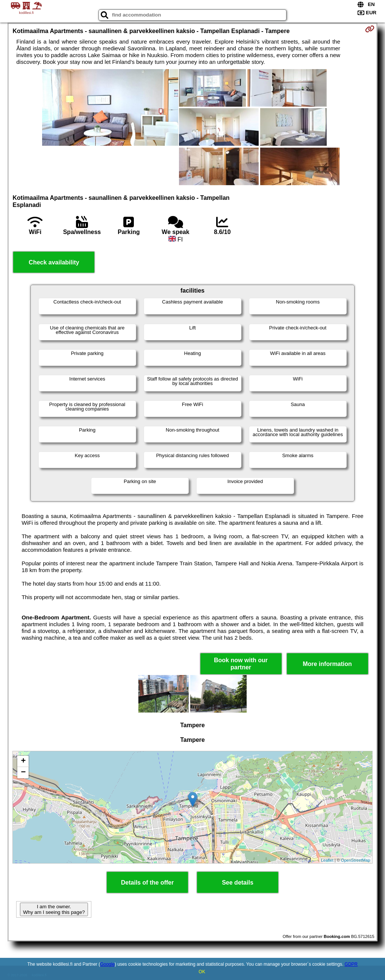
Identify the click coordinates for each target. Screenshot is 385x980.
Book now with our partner (241, 664)
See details (238, 883)
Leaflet (327, 860)
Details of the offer (147, 883)
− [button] (23, 773)
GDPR (351, 964)
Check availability (54, 262)
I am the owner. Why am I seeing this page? (54, 909)
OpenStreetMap (356, 860)
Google (107, 964)
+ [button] (23, 761)
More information (327, 664)
